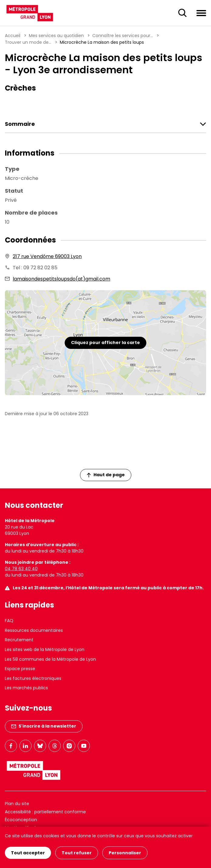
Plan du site (17, 804)
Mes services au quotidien (56, 36)
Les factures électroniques (33, 678)
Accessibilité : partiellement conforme (45, 812)
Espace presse (20, 669)
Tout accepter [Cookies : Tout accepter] (28, 853)
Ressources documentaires (34, 630)
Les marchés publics (26, 688)
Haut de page (106, 475)
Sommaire (20, 124)
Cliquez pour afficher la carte (106, 343)
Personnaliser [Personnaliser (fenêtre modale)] (125, 853)
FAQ (9, 621)
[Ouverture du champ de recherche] (182, 13)
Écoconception (21, 820)
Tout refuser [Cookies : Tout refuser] (77, 853)
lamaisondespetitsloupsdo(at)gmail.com (61, 279)
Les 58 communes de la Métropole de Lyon (50, 659)
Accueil (13, 36)
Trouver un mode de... (28, 42)
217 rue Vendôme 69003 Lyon (47, 256)
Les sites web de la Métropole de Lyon (45, 649)
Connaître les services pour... (123, 36)
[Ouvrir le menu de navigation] (201, 13)
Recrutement (19, 640)
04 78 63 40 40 (21, 569)
